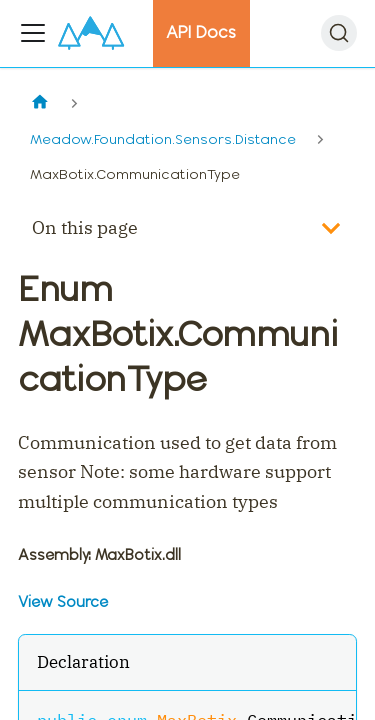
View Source (63, 601)
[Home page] (39, 103)
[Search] (339, 33)
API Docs (201, 32)
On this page (85, 227)
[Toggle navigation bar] (33, 33)
